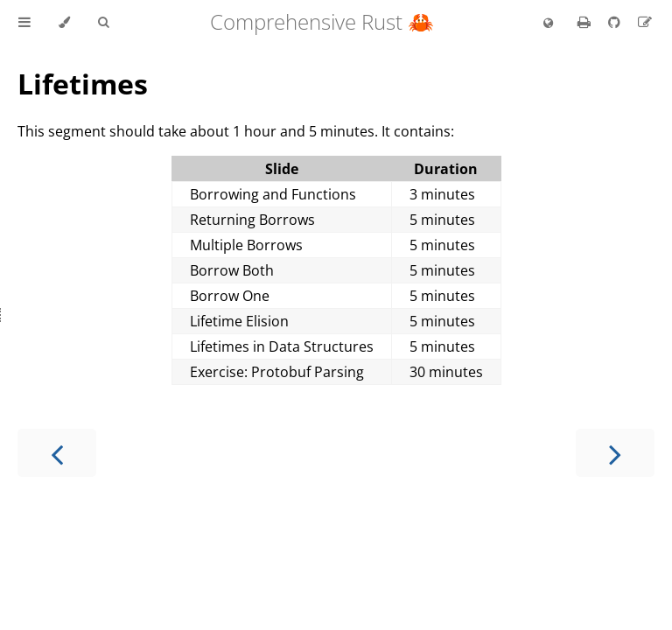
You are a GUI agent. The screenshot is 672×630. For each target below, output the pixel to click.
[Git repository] (616, 22)
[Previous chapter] (57, 453)
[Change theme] (64, 23)
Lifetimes (83, 84)
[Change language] (548, 24)
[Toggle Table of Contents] (24, 23)
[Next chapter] (615, 453)
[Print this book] (586, 22)
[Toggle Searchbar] (103, 23)
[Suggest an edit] (645, 22)
